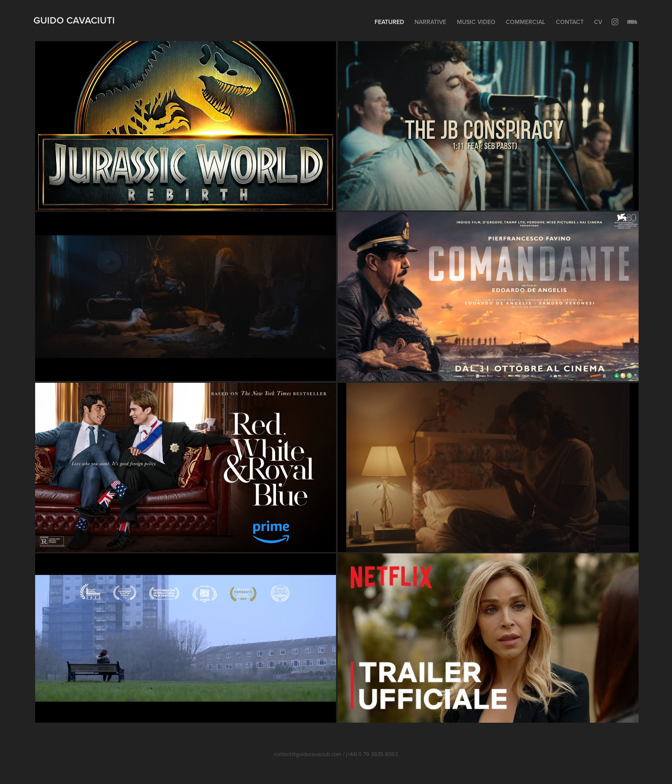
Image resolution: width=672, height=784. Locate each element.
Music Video (476, 22)
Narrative (430, 22)
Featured (389, 22)
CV (598, 22)
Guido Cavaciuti (74, 20)
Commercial (525, 22)
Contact (570, 22)
